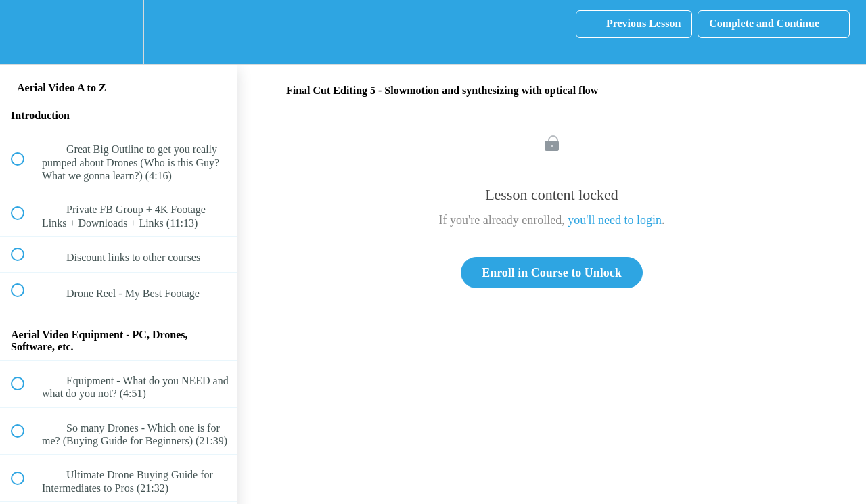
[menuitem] (118, 32)
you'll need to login (615, 220)
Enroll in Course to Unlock (552, 273)
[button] (25, 32)
